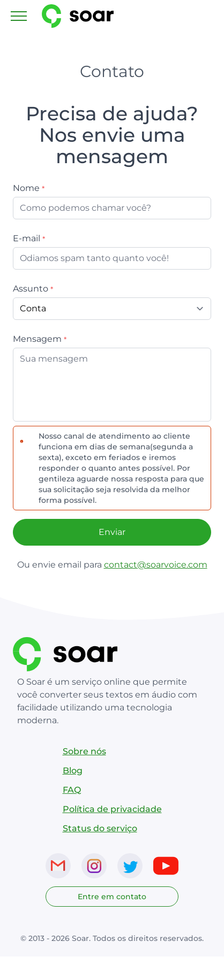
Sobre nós (84, 751)
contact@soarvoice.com (156, 565)
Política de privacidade (112, 809)
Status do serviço (100, 828)
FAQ (72, 790)
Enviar (112, 532)
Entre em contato (112, 897)
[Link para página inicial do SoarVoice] (86, 16)
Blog (73, 771)
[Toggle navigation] (19, 16)
